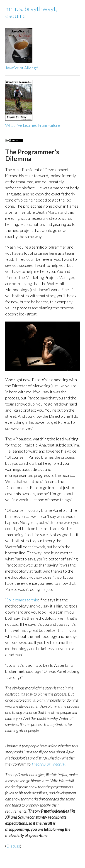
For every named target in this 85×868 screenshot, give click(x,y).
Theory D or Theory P (48, 764)
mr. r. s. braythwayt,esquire (31, 12)
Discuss (13, 846)
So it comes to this (22, 600)
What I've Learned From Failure (33, 125)
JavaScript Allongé (22, 68)
